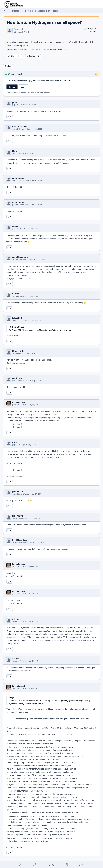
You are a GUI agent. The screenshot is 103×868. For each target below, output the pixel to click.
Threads (16, 11)
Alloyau (16, 619)
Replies (31, 56)
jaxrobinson (17, 492)
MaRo (15, 151)
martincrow (17, 378)
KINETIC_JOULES (20, 127)
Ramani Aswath (19, 402)
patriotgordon (18, 178)
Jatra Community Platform (40, 93)
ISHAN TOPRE (18, 351)
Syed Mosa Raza (20, 540)
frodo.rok (19, 29)
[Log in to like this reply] (10, 117)
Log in (23, 87)
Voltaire (16, 227)
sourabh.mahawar (20, 257)
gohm (15, 102)
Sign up (12, 87)
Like (11, 56)
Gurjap (15, 442)
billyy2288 (17, 318)
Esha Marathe (18, 516)
